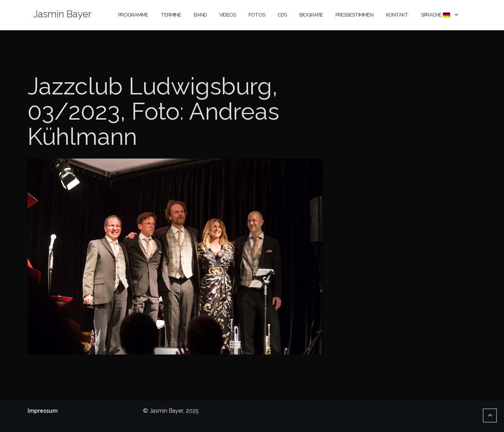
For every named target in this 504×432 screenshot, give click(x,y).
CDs (282, 15)
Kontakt (397, 15)
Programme (133, 15)
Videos (228, 15)
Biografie (311, 15)
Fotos (257, 15)
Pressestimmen (354, 15)
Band (200, 15)
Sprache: (435, 15)
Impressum (43, 411)
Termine (171, 15)
